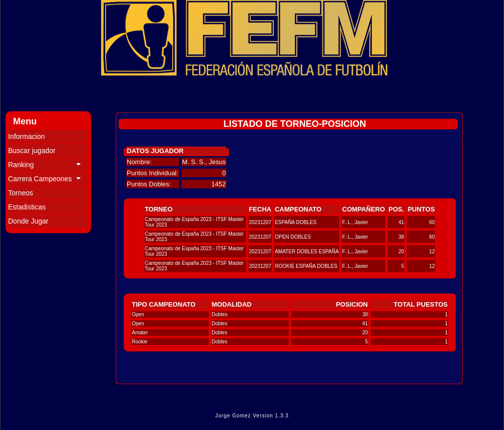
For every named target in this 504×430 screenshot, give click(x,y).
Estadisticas (27, 207)
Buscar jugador (32, 151)
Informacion (26, 136)
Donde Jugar (28, 221)
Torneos (21, 193)
